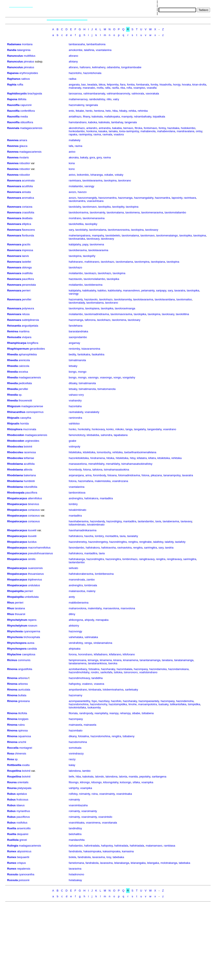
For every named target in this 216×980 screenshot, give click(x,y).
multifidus (29, 56)
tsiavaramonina (91, 349)
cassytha (26, 418)
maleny (91, 591)
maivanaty (75, 88)
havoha (89, 536)
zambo (90, 580)
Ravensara (14, 180)
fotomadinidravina (129, 475)
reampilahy (101, 713)
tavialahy (133, 536)
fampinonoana (77, 660)
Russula (12, 874)
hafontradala (92, 846)
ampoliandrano (78, 690)
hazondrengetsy (98, 542)
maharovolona (77, 608)
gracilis (26, 244)
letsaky (73, 366)
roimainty (85, 794)
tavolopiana (158, 262)
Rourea (12, 782)
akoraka (74, 157)
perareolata (29, 285)
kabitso (102, 290)
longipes (23, 719)
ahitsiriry (74, 626)
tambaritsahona (96, 44)
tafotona (97, 470)
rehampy (125, 713)
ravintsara (75, 180)
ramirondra (75, 418)
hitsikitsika (75, 452)
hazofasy (104, 701)
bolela (72, 857)
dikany (73, 736)
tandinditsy (75, 828)
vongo (117, 377)
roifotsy (73, 794)
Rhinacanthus (16, 412)
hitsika (110, 458)
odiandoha (113, 67)
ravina (97, 134)
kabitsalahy (89, 290)
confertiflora (28, 111)
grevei (23, 840)
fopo (94, 701)
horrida (24, 423)
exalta (26, 765)
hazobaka (173, 128)
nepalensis (24, 869)
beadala (92, 85)
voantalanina (104, 50)
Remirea (12, 331)
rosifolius (22, 823)
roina (95, 794)
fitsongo (74, 782)
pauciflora (28, 279)
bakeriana (30, 475)
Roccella (13, 748)
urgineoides (32, 441)
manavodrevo (131, 290)
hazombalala (124, 669)
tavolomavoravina (119, 230)
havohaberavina (79, 521)
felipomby (113, 85)
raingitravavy (147, 559)
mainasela (90, 725)
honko (72, 429)
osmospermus (35, 412)
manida (133, 777)
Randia (12, 50)
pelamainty (148, 290)
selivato (73, 568)
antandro (92, 128)
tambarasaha (77, 44)
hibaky (123, 111)
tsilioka (118, 672)
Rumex (12, 851)
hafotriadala (137, 846)
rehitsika (117, 452)
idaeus (20, 805)
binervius (34, 504)
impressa (28, 250)
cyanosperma (32, 631)
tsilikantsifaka (178, 704)
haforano (85, 67)
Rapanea (13, 73)
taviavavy (186, 521)
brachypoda (35, 93)
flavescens (28, 230)
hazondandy (97, 521)
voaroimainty (107, 794)
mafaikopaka (112, 117)
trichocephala (32, 637)
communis (24, 660)
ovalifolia (27, 273)
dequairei (23, 834)
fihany (87, 117)
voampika (147, 782)
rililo (109, 99)
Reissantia (14, 326)
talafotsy (158, 542)
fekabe (80, 111)
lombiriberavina (104, 574)
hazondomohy (99, 704)
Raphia (12, 85)
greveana (24, 701)
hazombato (75, 730)
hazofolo (116, 701)
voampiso (139, 88)
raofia (115, 88)
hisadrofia (165, 85)
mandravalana (185, 131)
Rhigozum (14, 406)
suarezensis (35, 568)
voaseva (99, 684)
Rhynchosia (15, 631)
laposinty (177, 198)
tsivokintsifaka (77, 707)
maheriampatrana (80, 235)
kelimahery (99, 67)
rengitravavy (174, 559)
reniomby (74, 349)
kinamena (106, 660)
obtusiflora (27, 122)
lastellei (26, 262)
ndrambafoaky (143, 117)
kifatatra (142, 458)
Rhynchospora (17, 643)
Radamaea (14, 44)
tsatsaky (163, 704)
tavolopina (110, 180)
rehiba (132, 111)
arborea (23, 678)
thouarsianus (36, 574)
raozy (72, 759)
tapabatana (121, 435)
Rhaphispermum (18, 349)
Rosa (10, 753)
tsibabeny (129, 736)
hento (89, 111)
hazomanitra (162, 198)
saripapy (161, 290)
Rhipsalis (13, 418)
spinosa (23, 730)
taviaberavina (171, 521)
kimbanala (95, 690)
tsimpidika (194, 704)
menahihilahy (96, 464)
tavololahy (75, 207)
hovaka (186, 85)
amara (23, 140)
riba (123, 88)
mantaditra (106, 498)
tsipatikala (159, 117)
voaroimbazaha (78, 805)
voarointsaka (124, 794)
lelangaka (153, 863)
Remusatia (14, 337)
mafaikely (75, 140)
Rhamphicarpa (17, 343)
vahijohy (74, 788)
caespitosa (29, 654)
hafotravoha (109, 548)
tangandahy (154, 429)
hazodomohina (78, 742)
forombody (75, 470)
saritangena (159, 777)
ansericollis (24, 828)
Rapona (12, 99)
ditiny (72, 614)
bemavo (128, 128)
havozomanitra (107, 198)
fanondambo (76, 548)
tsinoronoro (131, 672)
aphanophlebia (28, 354)
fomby (154, 85)
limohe (132, 704)
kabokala (97, 117)
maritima (24, 331)
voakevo (87, 684)
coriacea (27, 207)
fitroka (138, 128)
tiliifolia (22, 99)
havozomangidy (87, 198)
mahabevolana (166, 131)
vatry (116, 99)
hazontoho (75, 73)
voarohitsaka (77, 823)
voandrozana (120, 481)
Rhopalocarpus (17, 498)
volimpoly (74, 447)
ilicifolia (23, 713)
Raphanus (14, 79)
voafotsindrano (148, 672)
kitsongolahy (111, 782)
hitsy (133, 458)
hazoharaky (108, 669)
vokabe (109, 175)
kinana (117, 660)
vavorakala (152, 93)
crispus (21, 863)
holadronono (76, 874)
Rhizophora (15, 429)
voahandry (75, 400)
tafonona (90, 320)
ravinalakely (76, 412)
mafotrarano (92, 262)
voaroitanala (109, 823)
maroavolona (111, 608)
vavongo (93, 377)
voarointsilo (105, 817)
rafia (108, 88)
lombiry (73, 504)
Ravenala (13, 128)
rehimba (143, 111)
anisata (26, 192)
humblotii (29, 481)
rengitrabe (146, 542)
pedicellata (25, 383)
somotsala (75, 748)
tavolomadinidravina (97, 314)
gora (92, 157)
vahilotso (74, 423)
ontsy (199, 131)
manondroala (77, 580)
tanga (129, 429)
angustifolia (25, 669)
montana (27, 44)
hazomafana (86, 481)
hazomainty (76, 299)
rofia (129, 88)
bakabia (117, 128)
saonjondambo (78, 337)
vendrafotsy (76, 643)
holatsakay (75, 880)
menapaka (102, 620)
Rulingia (12, 846)
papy (85, 244)
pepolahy (145, 777)
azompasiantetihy (79, 701)
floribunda (28, 235)
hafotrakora (91, 498)
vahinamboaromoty (118, 93)
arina (88, 475)
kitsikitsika (89, 452)
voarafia (152, 88)
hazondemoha (185, 701)
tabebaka (118, 857)
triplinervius (35, 580)
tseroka (113, 663)
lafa (71, 146)
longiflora (33, 343)
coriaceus (34, 510)
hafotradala (121, 846)
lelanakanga (122, 863)
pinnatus (29, 62)
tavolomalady (77, 303)
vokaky (119, 175)
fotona (87, 470)
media (24, 117)
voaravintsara (95, 201)
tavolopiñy (89, 256)
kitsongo (97, 782)
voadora (119, 134)
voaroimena (93, 823)
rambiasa (170, 846)
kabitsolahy (115, 290)
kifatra (152, 458)
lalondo (99, 777)
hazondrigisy (114, 521)
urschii (22, 742)
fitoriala (73, 713)
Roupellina (14, 771)
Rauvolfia (13, 105)
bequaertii (23, 857)
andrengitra (76, 498)
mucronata (30, 429)
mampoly (127, 117)
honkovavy (98, 429)
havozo (82, 192)
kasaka (103, 131)
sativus (26, 79)
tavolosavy (152, 230)
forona (73, 654)
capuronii (26, 105)
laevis (25, 256)
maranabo (89, 88)
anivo (72, 152)
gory (99, 157)
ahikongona (76, 620)
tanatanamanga (184, 660)
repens (32, 620)
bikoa (102, 85)
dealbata (27, 218)
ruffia (20, 85)
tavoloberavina (78, 250)
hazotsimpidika (118, 704)
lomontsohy (104, 452)
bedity (72, 354)
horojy (177, 85)
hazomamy (75, 695)
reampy (114, 713)
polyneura (28, 308)
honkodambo (77, 131)
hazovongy (75, 631)
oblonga (27, 267)
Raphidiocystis (17, 93)
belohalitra (75, 834)
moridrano (75, 218)
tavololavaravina (92, 180)
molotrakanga (169, 863)
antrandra (105, 128)
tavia (158, 521)
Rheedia (12, 354)
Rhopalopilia (15, 591)
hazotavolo (75, 279)
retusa (26, 314)
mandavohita (77, 840)
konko (110, 429)
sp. (21, 395)
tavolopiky (118, 207)
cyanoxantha (27, 874)
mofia (100, 88)
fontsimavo (150, 128)
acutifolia (27, 186)
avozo (72, 192)
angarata (74, 85)
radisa (72, 79)
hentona (99, 111)
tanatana (167, 660)
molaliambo (76, 186)
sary (71, 230)
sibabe (136, 713)
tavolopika (104, 207)
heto (108, 111)
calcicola (24, 366)
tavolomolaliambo (175, 212)
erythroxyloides (29, 73)
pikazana (156, 475)
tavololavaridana (165, 299)
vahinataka (91, 637)
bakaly (84, 157)
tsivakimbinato (77, 510)
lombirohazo (130, 559)
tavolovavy (107, 239)
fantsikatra (84, 354)
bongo (72, 372)
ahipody (89, 620)
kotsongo (126, 782)
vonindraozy (76, 753)
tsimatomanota (106, 389)
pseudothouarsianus (40, 553)
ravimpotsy (85, 134)
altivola (28, 470)
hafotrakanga (77, 559)
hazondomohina (79, 704)
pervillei (27, 299)
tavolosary (168, 314)
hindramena (98, 458)
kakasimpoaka (112, 851)
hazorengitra (113, 559)
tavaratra (180, 290)
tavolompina (142, 262)
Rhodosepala (16, 493)
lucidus (32, 542)
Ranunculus (15, 56)
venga (88, 643)
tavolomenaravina (152, 212)
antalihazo (75, 117)
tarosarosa (75, 93)
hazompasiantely (149, 701)
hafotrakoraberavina (81, 574)
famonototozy (77, 435)
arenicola (24, 360)
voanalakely (92, 412)
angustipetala (30, 326)
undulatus (34, 585)
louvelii (32, 530)
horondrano (85, 654)
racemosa (30, 452)
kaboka (92, 122)
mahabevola (148, 131)
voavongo (106, 377)
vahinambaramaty (94, 93)
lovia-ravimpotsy (129, 131)
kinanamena (131, 660)
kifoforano (129, 654)
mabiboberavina (79, 603)
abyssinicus (24, 851)
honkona (92, 131)
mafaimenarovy (78, 99)
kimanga (93, 660)
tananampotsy (172, 475)
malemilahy (95, 608)
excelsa (23, 372)
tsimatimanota (77, 360)
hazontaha (75, 406)
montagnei (26, 748)
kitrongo (85, 782)
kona (72, 163)
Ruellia (12, 828)
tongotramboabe (131, 67)
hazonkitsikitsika (79, 458)
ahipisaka (75, 649)
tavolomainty (97, 212)
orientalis (23, 782)
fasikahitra (98, 354)
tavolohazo (107, 262)
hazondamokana (178, 669)
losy (109, 857)
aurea (31, 643)
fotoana (112, 475)
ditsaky (73, 383)
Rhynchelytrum (17, 620)
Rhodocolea (15, 447)
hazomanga (125, 198)
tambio (86, 771)
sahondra (106, 435)
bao (84, 85)
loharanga (97, 175)
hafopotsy (75, 684)
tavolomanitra (77, 201)
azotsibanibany (78, 669)
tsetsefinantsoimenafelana (140, 452)
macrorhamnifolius (39, 548)
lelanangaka (138, 863)
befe (71, 777)
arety (72, 597)
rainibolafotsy (97, 99)
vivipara (27, 337)
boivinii (28, 447)
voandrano (170, 429)
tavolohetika (76, 224)
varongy (89, 186)
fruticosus (22, 800)
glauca (23, 146)
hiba (115, 111)
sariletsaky (131, 690)
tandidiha (97, 678)
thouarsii (20, 614)
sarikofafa (106, 672)
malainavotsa (77, 591)
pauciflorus (23, 817)
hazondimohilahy (79, 672)
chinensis (20, 753)
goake (72, 441)
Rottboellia (14, 765)
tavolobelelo (113, 235)
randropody (86, 713)
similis (32, 559)
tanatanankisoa (97, 663)
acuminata (28, 180)
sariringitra (151, 548)
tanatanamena (77, 663)
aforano (73, 56)
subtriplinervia (30, 320)
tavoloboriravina (78, 212)
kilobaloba (93, 435)
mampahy (98, 235)
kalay (72, 765)
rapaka (73, 134)
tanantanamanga (150, 660)
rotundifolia (30, 487)
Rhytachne (14, 654)
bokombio (83, 175)
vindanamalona (103, 643)
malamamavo (154, 846)
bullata (22, 695)
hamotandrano (78, 122)
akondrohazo (77, 128)
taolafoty (180, 542)
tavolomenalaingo (167, 235)
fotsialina (94, 669)
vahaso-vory (76, 395)
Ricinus (12, 660)
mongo (82, 372)
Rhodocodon (16, 435)
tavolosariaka (77, 239)
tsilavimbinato (77, 525)
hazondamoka (158, 669)
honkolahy (84, 429)
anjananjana (76, 475)
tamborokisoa (77, 493)
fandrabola (75, 851)
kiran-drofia (199, 85)
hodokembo (188, 128)
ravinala (107, 134)
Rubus (11, 794)
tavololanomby (123, 299)
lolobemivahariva (113, 690)
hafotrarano (76, 262)
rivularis (24, 157)
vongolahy (129, 377)
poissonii (24, 880)
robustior (25, 163)
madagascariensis (31, 128)
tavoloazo (90, 273)
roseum (33, 626)
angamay (74, 343)
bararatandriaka (78, 331)
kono (72, 169)
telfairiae (29, 458)
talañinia (89, 50)
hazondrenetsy (78, 542)
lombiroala (91, 585)
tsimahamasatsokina (117, 470)
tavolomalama (115, 212)
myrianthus (23, 811)
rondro (95, 672)
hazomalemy (76, 105)
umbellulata (32, 597)
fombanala (143, 85)
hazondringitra (118, 542)
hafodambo (76, 846)
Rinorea (12, 669)
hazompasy (141, 669)
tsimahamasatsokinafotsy (137, 464)
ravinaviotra (124, 548)
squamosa (24, 736)
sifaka (136, 782)
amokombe (75, 50)
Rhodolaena (15, 464)
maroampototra (148, 704)
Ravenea (13, 140)
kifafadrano (101, 654)
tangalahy (140, 429)
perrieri (26, 290)
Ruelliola (13, 840)
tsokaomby (94, 707)
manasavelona (78, 464)
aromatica (28, 198)
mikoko (120, 429)
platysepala (24, 788)
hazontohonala (92, 73)
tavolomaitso (184, 299)
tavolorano (124, 180)
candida (32, 649)
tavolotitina (182, 314)
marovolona (128, 608)
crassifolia (28, 212)
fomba (131, 85)
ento (71, 111)
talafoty (169, 542)
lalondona (75, 771)
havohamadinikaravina (82, 530)
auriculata (24, 690)
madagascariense (32, 406)
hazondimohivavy (79, 678)
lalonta (123, 777)
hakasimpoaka (92, 851)
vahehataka (76, 637)
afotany (73, 62)
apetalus (22, 794)
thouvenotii (25, 400)
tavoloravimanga (125, 308)
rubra (21, 725)
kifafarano (115, 654)
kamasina (128, 851)
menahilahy (113, 464)
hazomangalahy (144, 198)
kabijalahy (75, 244)
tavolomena (133, 212)
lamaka (113, 131)
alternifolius (35, 498)
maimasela (75, 725)
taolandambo (146, 521)
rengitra (133, 542)
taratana (20, 608)
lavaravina (99, 857)
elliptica (26, 224)
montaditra (112, 536)
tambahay (117, 122)
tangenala (92, 105)
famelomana (76, 863)
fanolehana (75, 326)
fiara (123, 85)
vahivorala (138, 93)
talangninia (24, 50)
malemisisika (103, 481)
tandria (169, 548)
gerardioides (37, 349)
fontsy (162, 128)
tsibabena (148, 713)
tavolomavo (90, 207)
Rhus (11, 603)
